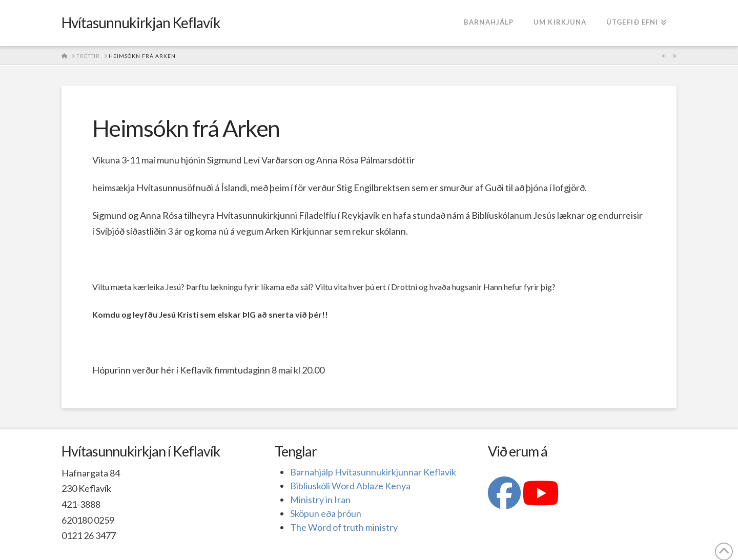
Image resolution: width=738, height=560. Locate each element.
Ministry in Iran (320, 500)
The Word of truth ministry (344, 527)
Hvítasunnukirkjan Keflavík (141, 23)
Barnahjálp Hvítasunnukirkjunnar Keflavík (373, 472)
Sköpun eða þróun (326, 513)
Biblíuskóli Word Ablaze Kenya (350, 486)
